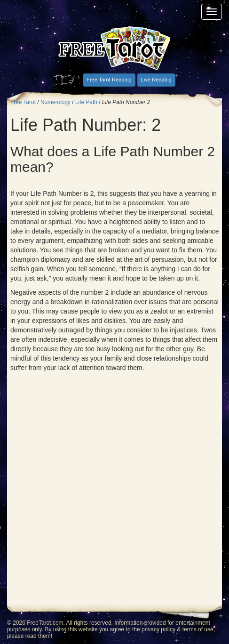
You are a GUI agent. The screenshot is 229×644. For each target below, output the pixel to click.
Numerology (55, 102)
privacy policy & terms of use (178, 629)
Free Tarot (23, 102)
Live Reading (156, 80)
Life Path (86, 102)
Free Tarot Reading (109, 80)
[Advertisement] (114, 492)
